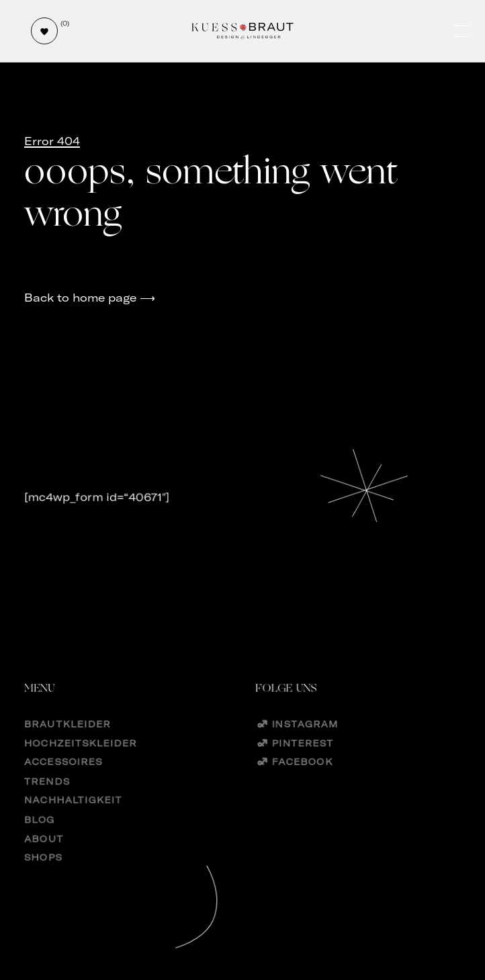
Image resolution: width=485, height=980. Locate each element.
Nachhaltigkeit (73, 816)
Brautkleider (68, 737)
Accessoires (63, 777)
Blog (40, 836)
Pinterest (302, 757)
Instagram (305, 737)
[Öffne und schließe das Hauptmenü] (463, 31)
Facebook (302, 777)
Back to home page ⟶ (90, 298)
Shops (43, 875)
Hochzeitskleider (81, 757)
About (44, 855)
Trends (47, 796)
